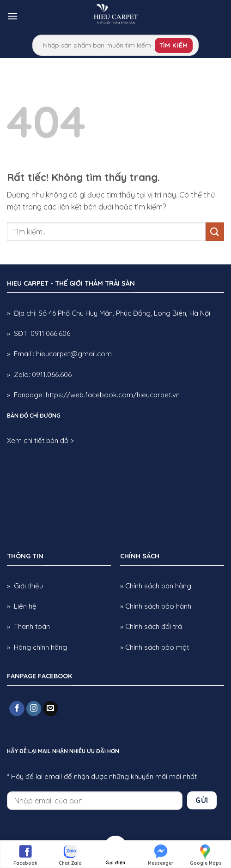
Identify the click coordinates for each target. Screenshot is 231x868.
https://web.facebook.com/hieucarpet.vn (113, 395)
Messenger (161, 855)
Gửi (202, 800)
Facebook (25, 855)
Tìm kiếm (174, 45)
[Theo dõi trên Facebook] (17, 709)
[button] (12, 16)
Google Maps (206, 855)
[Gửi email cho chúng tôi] (51, 709)
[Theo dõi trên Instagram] (34, 709)
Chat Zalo (70, 855)
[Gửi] (215, 231)
